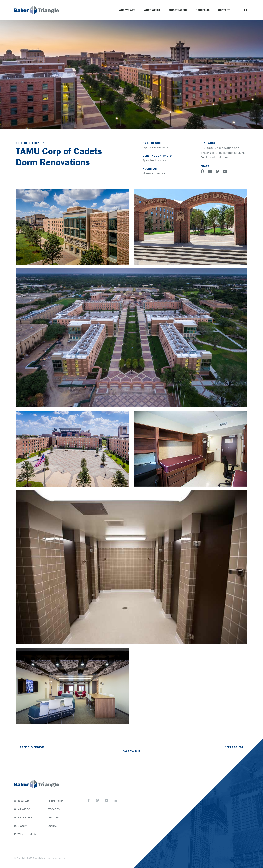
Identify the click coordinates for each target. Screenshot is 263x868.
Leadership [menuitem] (55, 801)
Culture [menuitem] (53, 817)
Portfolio (204, 10)
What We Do (153, 10)
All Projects (132, 750)
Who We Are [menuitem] (22, 801)
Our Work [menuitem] (21, 826)
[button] (246, 10)
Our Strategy (179, 10)
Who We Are (128, 10)
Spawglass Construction (156, 160)
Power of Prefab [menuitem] (26, 834)
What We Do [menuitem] (22, 809)
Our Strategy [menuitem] (23, 817)
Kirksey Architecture (154, 173)
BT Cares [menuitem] (54, 809)
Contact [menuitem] (53, 826)
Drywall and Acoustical (155, 147)
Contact (225, 10)
